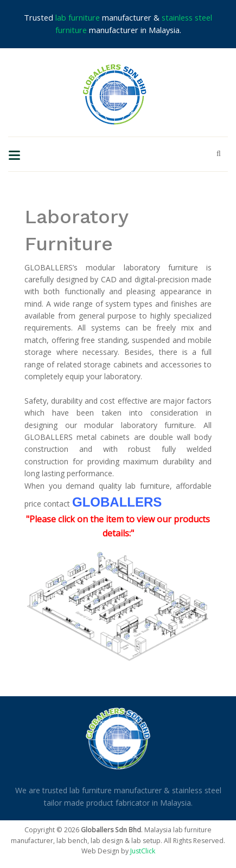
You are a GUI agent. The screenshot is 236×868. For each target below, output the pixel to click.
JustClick (143, 851)
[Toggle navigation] (14, 154)
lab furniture (78, 17)
